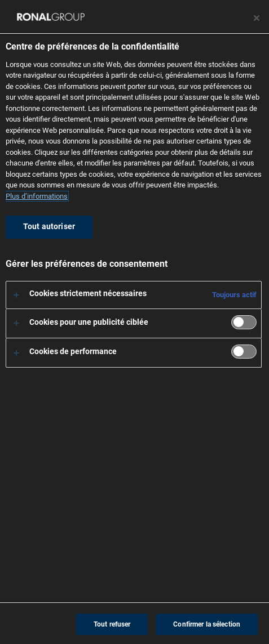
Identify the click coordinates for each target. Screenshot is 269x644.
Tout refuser (112, 624)
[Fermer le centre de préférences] (257, 18)
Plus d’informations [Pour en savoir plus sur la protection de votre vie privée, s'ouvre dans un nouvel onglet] (37, 196)
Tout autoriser (49, 227)
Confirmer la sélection (207, 624)
